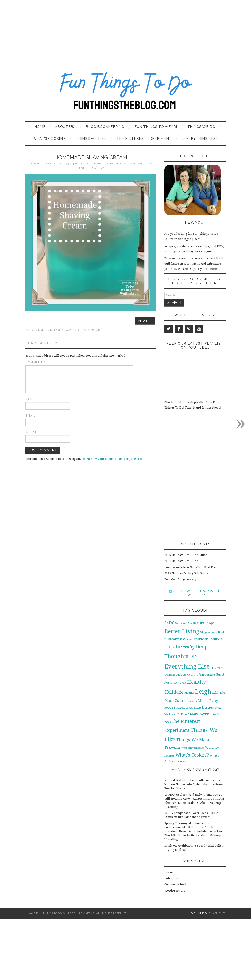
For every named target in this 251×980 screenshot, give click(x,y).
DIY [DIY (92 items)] (193, 656)
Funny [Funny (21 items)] (193, 675)
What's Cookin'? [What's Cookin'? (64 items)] (192, 755)
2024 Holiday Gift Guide (181, 561)
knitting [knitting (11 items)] (189, 693)
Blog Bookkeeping (105, 127)
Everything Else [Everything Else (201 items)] (187, 666)
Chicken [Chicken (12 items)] (188, 639)
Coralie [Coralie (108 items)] (173, 647)
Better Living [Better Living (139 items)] (182, 631)
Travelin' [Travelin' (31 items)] (173, 747)
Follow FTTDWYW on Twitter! (195, 593)
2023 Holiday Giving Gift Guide (186, 573)
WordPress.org (175, 891)
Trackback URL (91, 330)
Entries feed (173, 878)
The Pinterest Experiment (144, 138)
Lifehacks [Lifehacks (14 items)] (219, 693)
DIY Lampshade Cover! (194, 817)
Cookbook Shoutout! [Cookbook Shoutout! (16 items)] (208, 639)
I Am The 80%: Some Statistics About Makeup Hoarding (194, 803)
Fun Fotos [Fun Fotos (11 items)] (182, 675)
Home (40, 127)
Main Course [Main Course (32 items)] (176, 700)
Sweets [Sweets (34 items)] (206, 714)
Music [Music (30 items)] (203, 700)
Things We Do (201, 127)
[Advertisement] (125, 31)
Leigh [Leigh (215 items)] (203, 692)
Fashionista (199, 913)
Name (31, 399)
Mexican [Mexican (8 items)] (193, 701)
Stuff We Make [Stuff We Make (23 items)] (187, 714)
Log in (169, 872)
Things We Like (91, 138)
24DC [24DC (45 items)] (169, 623)
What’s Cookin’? (49, 138)
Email (32, 416)
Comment (35, 362)
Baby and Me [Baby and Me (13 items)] (184, 623)
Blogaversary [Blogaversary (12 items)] (209, 632)
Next (145, 321)
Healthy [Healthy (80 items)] (197, 682)
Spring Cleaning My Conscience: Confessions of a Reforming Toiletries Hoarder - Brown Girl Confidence (191, 827)
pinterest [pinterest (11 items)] (179, 708)
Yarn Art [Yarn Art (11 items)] (181, 762)
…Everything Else (200, 138)
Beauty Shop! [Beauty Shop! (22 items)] (203, 623)
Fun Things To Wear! (156, 127)
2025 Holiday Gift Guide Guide (186, 555)
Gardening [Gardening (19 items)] (207, 675)
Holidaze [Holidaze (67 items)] (174, 692)
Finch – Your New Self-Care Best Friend (192, 567)
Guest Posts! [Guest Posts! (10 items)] (180, 683)
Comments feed (175, 884)
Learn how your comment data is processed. (113, 459)
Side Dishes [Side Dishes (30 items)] (204, 707)
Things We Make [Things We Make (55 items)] (193, 740)
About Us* (65, 127)
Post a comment (37, 330)
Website (33, 432)
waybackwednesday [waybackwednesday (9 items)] (193, 748)
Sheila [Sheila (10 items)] (189, 708)
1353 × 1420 (70, 164)
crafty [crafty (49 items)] (189, 647)
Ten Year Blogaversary (180, 579)
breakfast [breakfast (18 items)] (175, 639)
